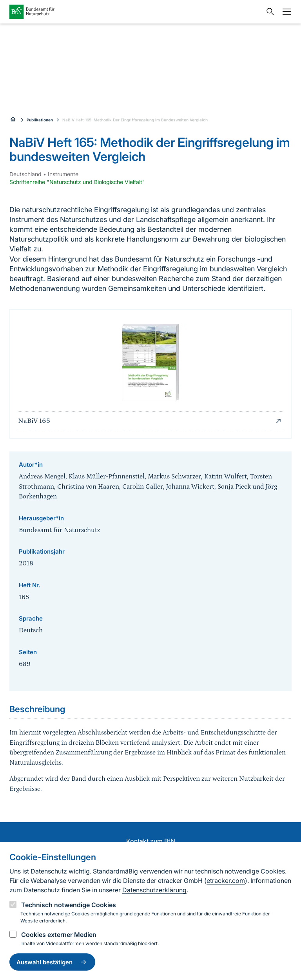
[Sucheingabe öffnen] (268, 12)
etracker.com (226, 881)
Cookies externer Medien (59, 935)
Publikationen (40, 120)
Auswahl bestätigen (52, 962)
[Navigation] (285, 12)
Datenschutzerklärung (154, 890)
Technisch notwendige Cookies (69, 905)
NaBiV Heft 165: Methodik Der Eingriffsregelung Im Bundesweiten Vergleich (135, 120)
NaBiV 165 (150, 421)
